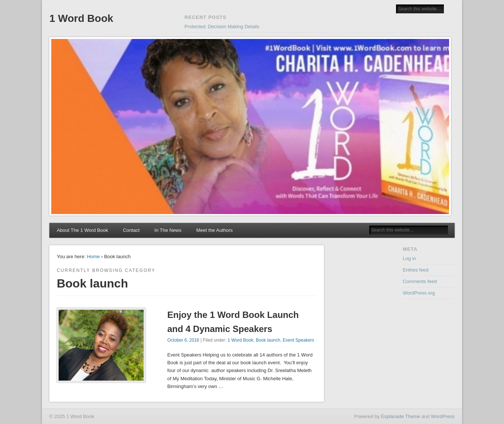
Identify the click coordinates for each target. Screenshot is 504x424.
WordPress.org (419, 293)
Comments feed (420, 281)
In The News (168, 230)
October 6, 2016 (183, 340)
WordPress (443, 416)
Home (93, 257)
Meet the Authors (215, 230)
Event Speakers (299, 340)
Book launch (268, 340)
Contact (131, 230)
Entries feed (415, 270)
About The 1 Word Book (82, 230)
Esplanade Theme (401, 416)
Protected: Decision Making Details (222, 27)
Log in (409, 258)
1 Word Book (81, 18)
